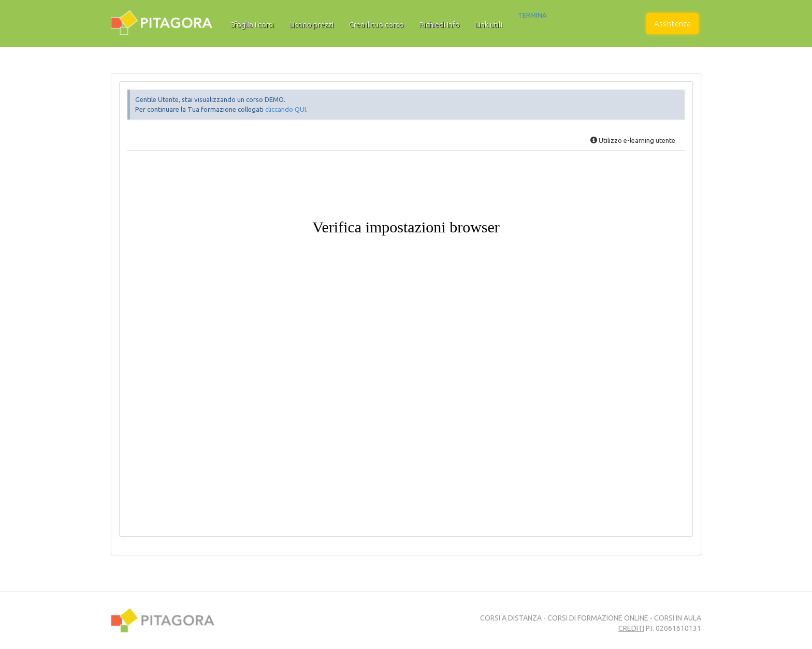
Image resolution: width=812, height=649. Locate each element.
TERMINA (532, 15)
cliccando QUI (286, 109)
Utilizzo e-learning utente (633, 140)
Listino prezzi (311, 25)
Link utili (489, 25)
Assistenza (672, 24)
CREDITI (631, 628)
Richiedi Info (440, 25)
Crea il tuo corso (376, 25)
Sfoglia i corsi (252, 25)
